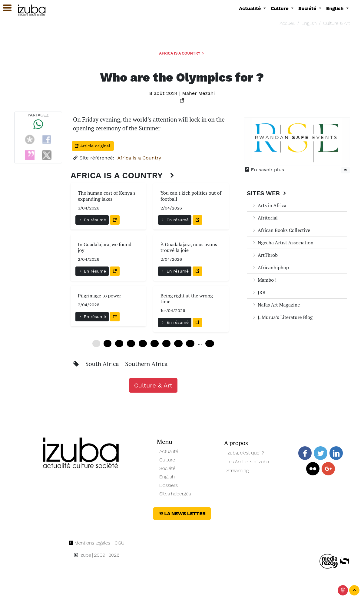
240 (210, 344)
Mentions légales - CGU (96, 543)
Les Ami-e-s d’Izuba (248, 462)
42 (178, 344)
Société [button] (308, 8)
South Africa (103, 364)
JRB (258, 292)
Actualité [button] (251, 8)
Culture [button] (280, 8)
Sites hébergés (175, 494)
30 (155, 344)
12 (119, 344)
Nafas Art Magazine (276, 305)
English (309, 23)
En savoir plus (264, 170)
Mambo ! (264, 280)
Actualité (169, 451)
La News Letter (182, 513)
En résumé (92, 220)
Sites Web (267, 193)
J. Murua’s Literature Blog (282, 317)
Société (167, 468)
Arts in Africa (269, 205)
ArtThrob (265, 255)
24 (143, 344)
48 (190, 344)
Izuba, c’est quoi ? (245, 453)
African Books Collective (281, 230)
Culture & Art (337, 23)
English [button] (336, 8)
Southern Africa (146, 364)
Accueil (287, 23)
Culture (167, 460)
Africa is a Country (182, 53)
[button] (5, 8)
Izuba (82, 555)
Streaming (238, 470)
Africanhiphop (270, 267)
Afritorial (265, 218)
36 (166, 344)
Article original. (93, 146)
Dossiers (169, 485)
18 (131, 344)
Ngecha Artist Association (283, 243)
